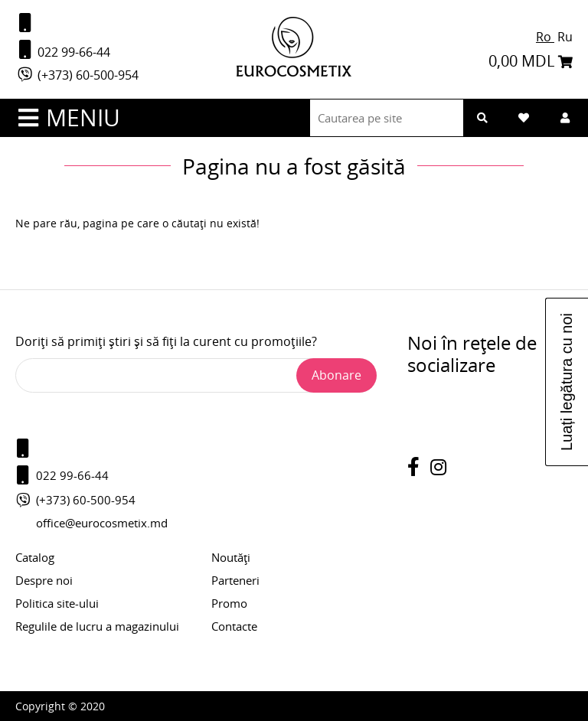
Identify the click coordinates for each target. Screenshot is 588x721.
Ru (565, 37)
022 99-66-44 (63, 50)
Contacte (234, 626)
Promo (229, 603)
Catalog (35, 557)
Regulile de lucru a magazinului (97, 626)
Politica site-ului (57, 603)
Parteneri (235, 580)
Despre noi (44, 580)
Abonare (336, 375)
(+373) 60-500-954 (77, 75)
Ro (545, 37)
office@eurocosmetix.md (102, 523)
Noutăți (231, 557)
